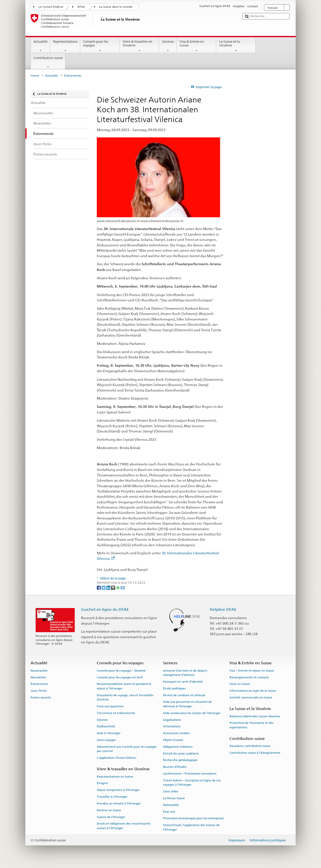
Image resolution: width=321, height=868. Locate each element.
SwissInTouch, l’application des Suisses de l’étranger (191, 827)
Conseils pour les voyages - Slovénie (121, 671)
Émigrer (102, 783)
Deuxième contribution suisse (250, 746)
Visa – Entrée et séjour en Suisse (252, 671)
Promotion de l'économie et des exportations (252, 725)
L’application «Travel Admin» (117, 758)
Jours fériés (39, 691)
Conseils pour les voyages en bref (120, 677)
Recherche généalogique (180, 760)
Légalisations (172, 720)
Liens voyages (106, 740)
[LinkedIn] (109, 587)
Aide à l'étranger (109, 733)
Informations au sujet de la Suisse (253, 691)
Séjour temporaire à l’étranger (118, 790)
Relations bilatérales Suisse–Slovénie (255, 716)
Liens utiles (171, 791)
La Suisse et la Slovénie (236, 46)
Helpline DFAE (223, 609)
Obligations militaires (178, 747)
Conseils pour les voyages (100, 46)
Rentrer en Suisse (109, 810)
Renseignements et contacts (249, 677)
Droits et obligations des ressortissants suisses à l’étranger (124, 826)
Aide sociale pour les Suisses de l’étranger (192, 713)
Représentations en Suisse (115, 777)
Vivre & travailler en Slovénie (140, 46)
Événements (39, 684)
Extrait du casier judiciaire (181, 753)
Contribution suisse (48, 62)
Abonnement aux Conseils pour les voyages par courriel (127, 749)
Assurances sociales (176, 733)
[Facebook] (99, 587)
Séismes (102, 720)
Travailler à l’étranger (112, 797)
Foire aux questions (110, 706)
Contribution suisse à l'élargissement (255, 753)
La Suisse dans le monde (116, 7)
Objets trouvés (173, 740)
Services (168, 46)
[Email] (123, 587)
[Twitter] (104, 587)
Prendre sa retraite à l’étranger (119, 803)
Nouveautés (39, 671)
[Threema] (113, 587)
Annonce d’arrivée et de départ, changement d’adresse (185, 673)
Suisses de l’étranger (111, 817)
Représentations (65, 46)
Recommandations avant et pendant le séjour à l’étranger (124, 686)
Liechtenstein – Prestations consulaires (190, 774)
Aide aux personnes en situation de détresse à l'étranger (187, 704)
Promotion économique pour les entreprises (193, 818)
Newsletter (38, 677)
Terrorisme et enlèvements (116, 713)
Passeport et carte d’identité (183, 682)
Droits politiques (174, 688)
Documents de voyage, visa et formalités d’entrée (125, 697)
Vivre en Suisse (240, 684)
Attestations (172, 726)
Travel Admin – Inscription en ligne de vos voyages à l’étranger (192, 782)
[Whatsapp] (118, 587)
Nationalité (171, 805)
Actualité (41, 46)
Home (35, 76)
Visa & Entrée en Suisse (197, 46)
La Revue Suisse (174, 798)
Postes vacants (41, 697)
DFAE (81, 7)
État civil (169, 811)
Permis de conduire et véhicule (184, 695)
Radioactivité (106, 726)
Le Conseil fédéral (51, 7)
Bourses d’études (175, 767)
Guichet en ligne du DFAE (105, 609)
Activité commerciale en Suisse (251, 697)
